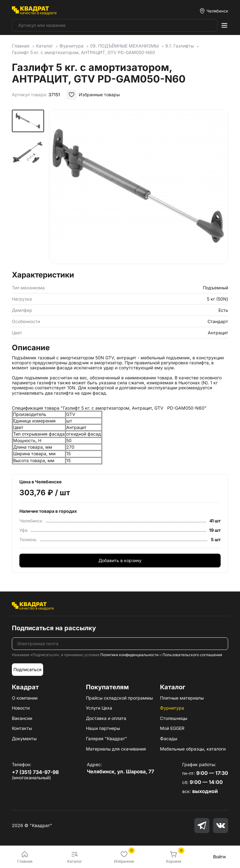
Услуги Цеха (99, 708)
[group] (139, 188)
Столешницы (174, 718)
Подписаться (27, 669)
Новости (21, 708)
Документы (24, 738)
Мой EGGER (172, 728)
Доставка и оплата (106, 718)
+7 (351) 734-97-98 (35, 772)
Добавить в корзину (120, 560)
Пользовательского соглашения (192, 655)
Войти (219, 857)
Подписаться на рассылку (54, 628)
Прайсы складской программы (119, 698)
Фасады (169, 738)
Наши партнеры (103, 728)
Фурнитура (172, 708)
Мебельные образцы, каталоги (193, 749)
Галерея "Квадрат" (107, 738)
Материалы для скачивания (116, 749)
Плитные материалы (182, 698)
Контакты (22, 728)
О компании (25, 698)
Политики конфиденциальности (129, 655)
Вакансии (22, 718)
